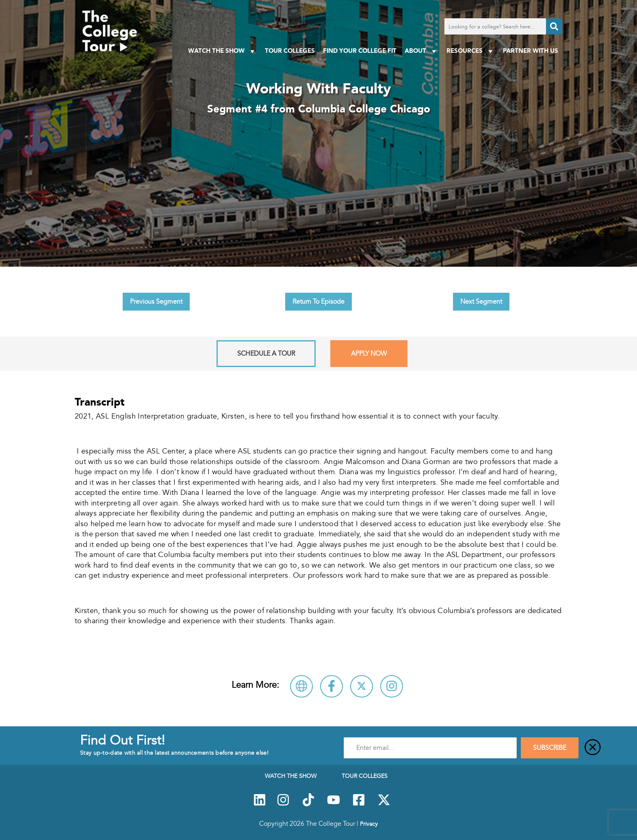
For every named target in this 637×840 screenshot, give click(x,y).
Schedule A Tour (266, 354)
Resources (471, 51)
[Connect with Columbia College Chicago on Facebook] (331, 686)
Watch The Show (222, 51)
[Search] (554, 26)
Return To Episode (318, 302)
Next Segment (481, 302)
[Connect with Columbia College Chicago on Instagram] (392, 686)
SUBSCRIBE (550, 748)
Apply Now (369, 354)
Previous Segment (156, 302)
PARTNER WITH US (531, 51)
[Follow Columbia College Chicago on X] (362, 686)
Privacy (369, 824)
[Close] (593, 748)
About (421, 51)
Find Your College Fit (360, 51)
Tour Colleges (290, 51)
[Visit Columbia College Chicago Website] (301, 686)
